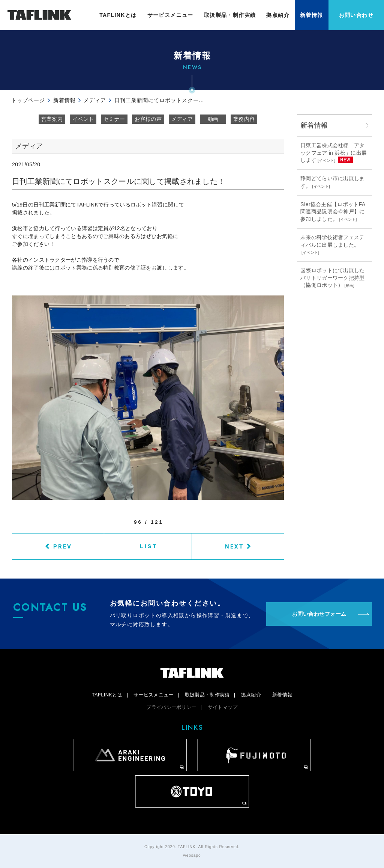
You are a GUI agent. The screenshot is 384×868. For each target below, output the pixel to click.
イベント (83, 119)
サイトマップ (223, 707)
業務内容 (244, 119)
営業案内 (52, 119)
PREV (63, 546)
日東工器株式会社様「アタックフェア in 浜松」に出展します (334, 153)
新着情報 (312, 15)
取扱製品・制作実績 (230, 15)
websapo (192, 855)
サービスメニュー (170, 15)
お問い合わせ (356, 15)
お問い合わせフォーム (319, 614)
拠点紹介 (278, 15)
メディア (182, 119)
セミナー (114, 119)
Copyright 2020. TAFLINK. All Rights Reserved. (192, 847)
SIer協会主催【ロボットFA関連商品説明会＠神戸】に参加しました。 (333, 212)
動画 (213, 119)
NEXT (234, 546)
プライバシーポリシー (171, 707)
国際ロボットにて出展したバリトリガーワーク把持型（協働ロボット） (333, 278)
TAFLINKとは (118, 15)
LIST (149, 546)
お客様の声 (148, 119)
